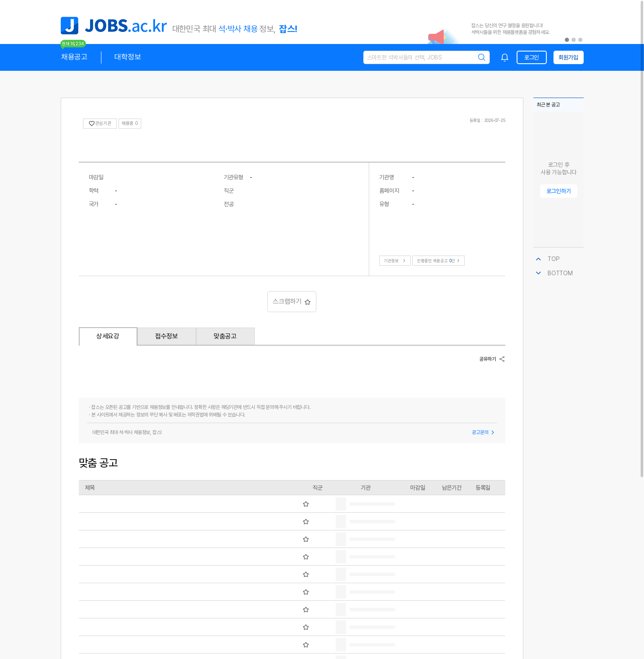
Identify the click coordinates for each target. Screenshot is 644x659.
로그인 (531, 57)
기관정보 (396, 261)
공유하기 (492, 359)
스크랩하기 (292, 301)
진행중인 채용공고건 (439, 261)
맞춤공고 (225, 336)
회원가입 (568, 57)
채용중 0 (130, 123)
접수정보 (167, 336)
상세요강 (108, 336)
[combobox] (505, 57)
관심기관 (100, 124)
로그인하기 (559, 191)
